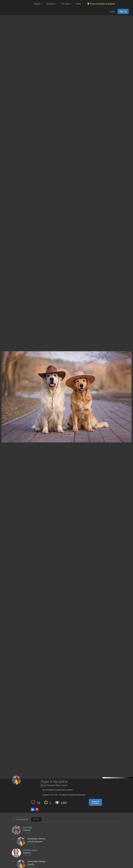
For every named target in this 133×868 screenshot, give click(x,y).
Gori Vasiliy (27, 827)
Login (112, 12)
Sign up (123, 11)
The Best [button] (66, 4)
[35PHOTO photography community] (16, 4)
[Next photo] (130, 385)
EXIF (36, 819)
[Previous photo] (3, 385)
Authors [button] (52, 4)
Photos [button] (38, 4)
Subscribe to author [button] (95, 802)
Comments (22, 819)
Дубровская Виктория (54, 785)
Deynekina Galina (30, 850)
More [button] (79, 4)
